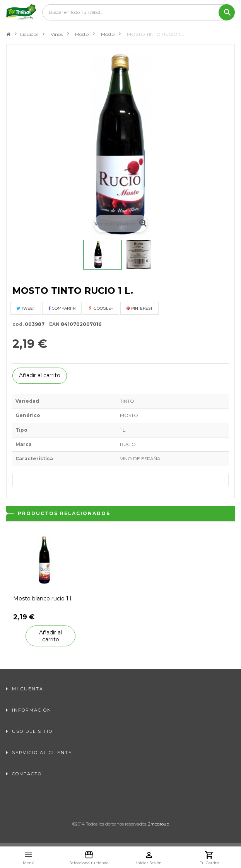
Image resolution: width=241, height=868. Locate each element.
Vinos (57, 34)
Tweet (26, 308)
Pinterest (139, 308)
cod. (18, 324)
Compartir (62, 308)
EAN (53, 324)
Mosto (82, 34)
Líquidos (29, 34)
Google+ (101, 308)
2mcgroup (159, 824)
